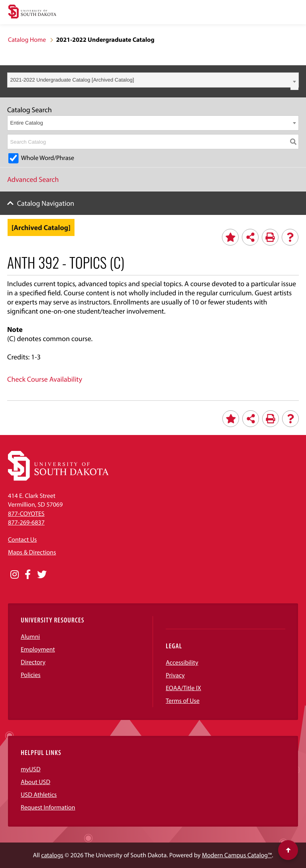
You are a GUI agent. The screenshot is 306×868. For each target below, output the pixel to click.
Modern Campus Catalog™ (237, 855)
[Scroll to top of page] (288, 850)
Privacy (175, 675)
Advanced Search (33, 179)
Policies (31, 675)
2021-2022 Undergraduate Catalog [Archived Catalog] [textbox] (72, 80)
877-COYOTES (26, 514)
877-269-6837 (26, 523)
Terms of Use (183, 701)
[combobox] (153, 80)
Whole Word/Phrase (48, 158)
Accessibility (182, 663)
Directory (33, 662)
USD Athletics (39, 795)
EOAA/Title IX (183, 688)
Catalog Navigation (46, 203)
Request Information (48, 808)
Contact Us (22, 540)
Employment (38, 650)
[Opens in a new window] (15, 575)
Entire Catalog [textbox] (27, 123)
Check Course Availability (45, 379)
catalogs (52, 855)
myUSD (31, 769)
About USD (35, 782)
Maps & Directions (32, 552)
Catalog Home (27, 40)
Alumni (30, 637)
